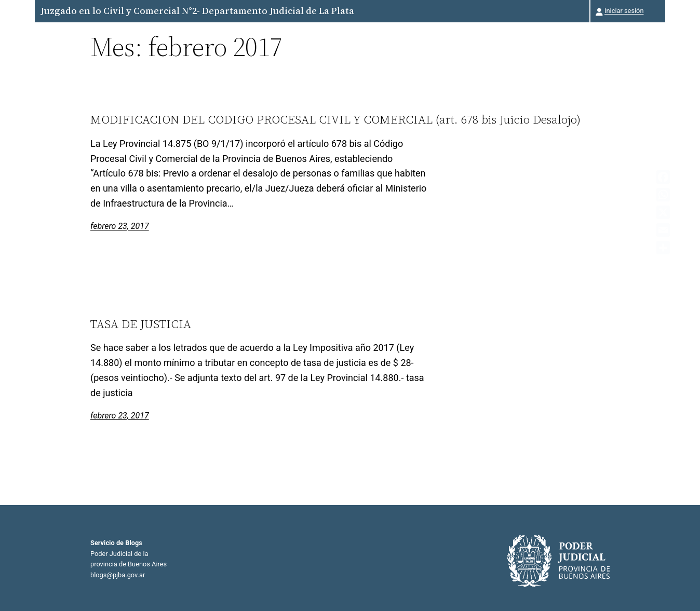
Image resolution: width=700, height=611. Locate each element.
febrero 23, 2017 (120, 226)
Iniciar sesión (624, 11)
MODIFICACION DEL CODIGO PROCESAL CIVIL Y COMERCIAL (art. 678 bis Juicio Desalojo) (335, 119)
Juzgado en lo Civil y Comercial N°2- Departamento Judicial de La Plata (197, 11)
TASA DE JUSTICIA (141, 324)
